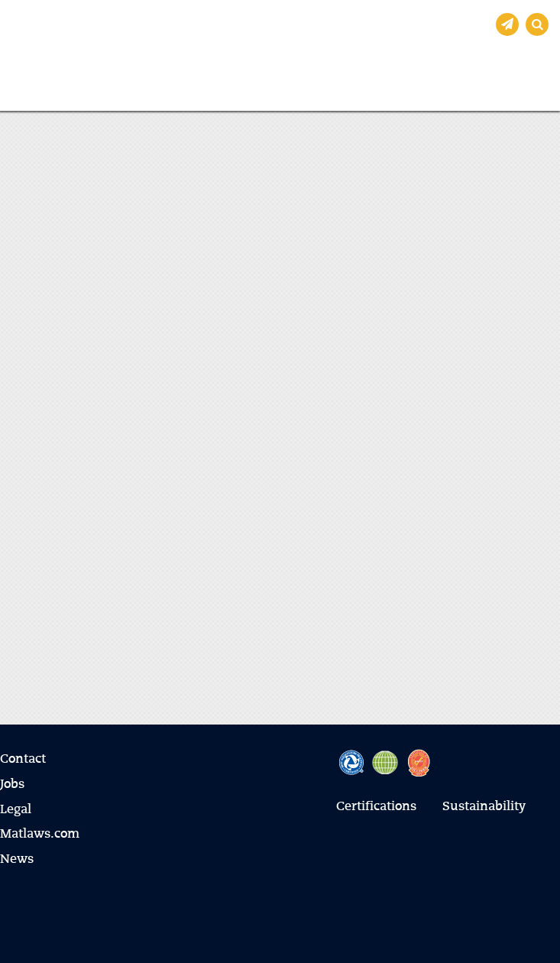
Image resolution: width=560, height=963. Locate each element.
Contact (23, 760)
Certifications (376, 807)
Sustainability (484, 807)
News (17, 860)
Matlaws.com (40, 835)
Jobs (12, 785)
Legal (16, 810)
